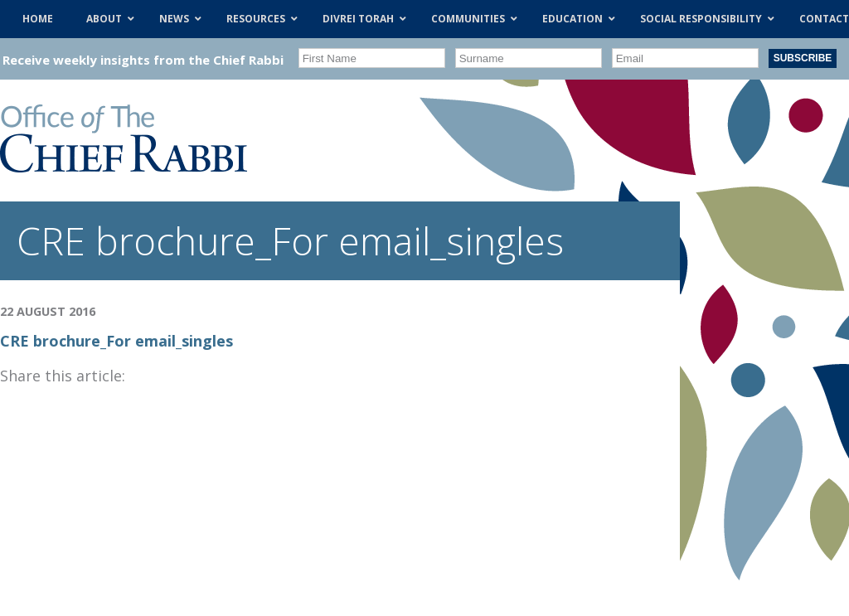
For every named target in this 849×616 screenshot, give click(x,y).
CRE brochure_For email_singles (116, 341)
